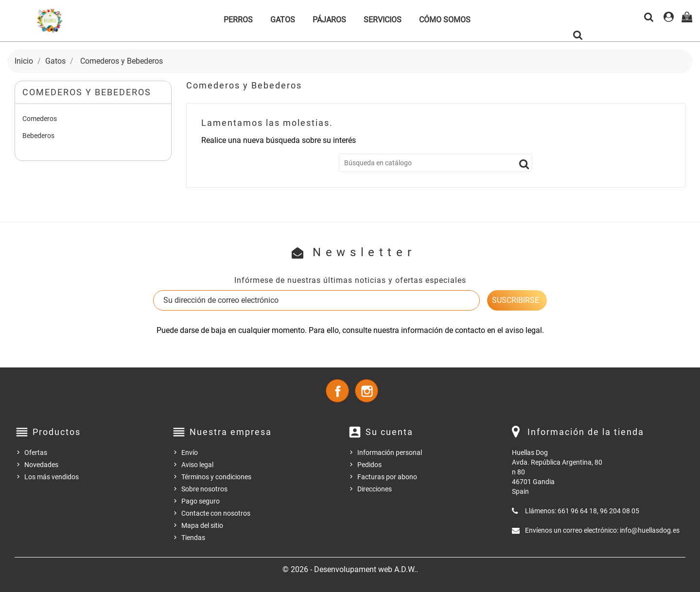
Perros (238, 20)
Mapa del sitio (202, 525)
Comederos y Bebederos (87, 92)
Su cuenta (389, 432)
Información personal (390, 453)
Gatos (283, 20)
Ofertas (36, 453)
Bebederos (38, 136)
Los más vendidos (52, 477)
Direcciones (375, 489)
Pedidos (369, 465)
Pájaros (329, 20)
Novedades (41, 465)
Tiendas (193, 538)
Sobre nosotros (204, 489)
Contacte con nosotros (216, 513)
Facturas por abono (387, 477)
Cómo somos (445, 20)
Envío (190, 453)
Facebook (337, 391)
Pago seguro (201, 501)
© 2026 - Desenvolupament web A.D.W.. (350, 569)
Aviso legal (197, 465)
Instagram (367, 391)
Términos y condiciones (216, 477)
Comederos (40, 119)
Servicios (383, 20)
